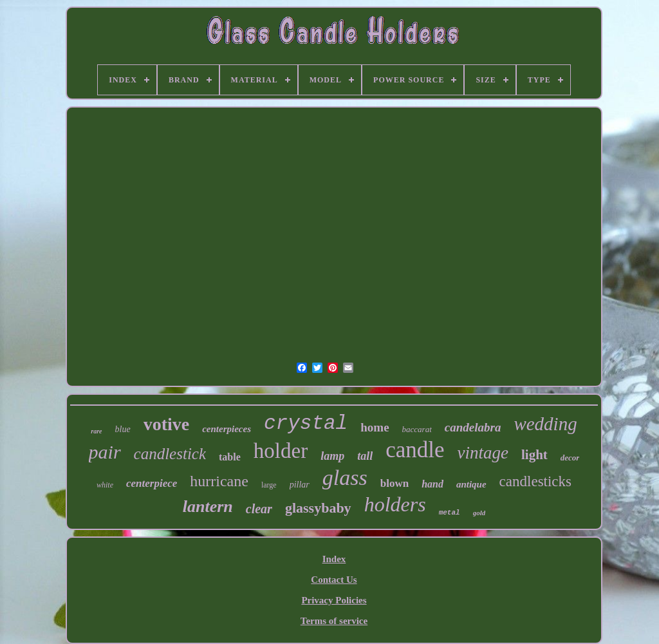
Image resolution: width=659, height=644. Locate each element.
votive (167, 424)
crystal (306, 423)
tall (365, 456)
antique (471, 484)
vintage (482, 453)
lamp (332, 456)
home (375, 427)
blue (123, 429)
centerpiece (152, 483)
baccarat (417, 429)
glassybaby (318, 508)
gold (479, 513)
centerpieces (227, 429)
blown (394, 483)
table (230, 457)
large (269, 485)
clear (259, 509)
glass (345, 478)
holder (281, 451)
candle (415, 450)
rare (96, 431)
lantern (208, 507)
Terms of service (334, 621)
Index (334, 559)
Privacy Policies (334, 600)
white (105, 485)
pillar (300, 485)
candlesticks (535, 481)
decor (570, 458)
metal (450, 513)
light (534, 455)
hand (432, 484)
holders (395, 504)
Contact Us (334, 580)
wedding (545, 424)
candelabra (473, 427)
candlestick (170, 454)
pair (105, 452)
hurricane (219, 481)
